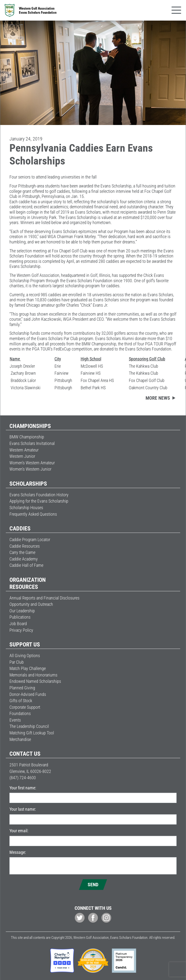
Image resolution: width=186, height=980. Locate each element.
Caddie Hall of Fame (26, 565)
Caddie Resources (25, 546)
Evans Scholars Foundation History (39, 495)
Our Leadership (22, 611)
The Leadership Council (29, 726)
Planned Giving (22, 688)
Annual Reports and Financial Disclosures (44, 598)
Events (15, 720)
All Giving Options (25, 656)
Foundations (20, 713)
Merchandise (20, 739)
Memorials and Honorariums (33, 675)
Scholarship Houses (26, 508)
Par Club (17, 662)
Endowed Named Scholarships (35, 681)
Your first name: (23, 788)
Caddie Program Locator (30, 540)
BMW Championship (27, 437)
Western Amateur (24, 450)
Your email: (19, 831)
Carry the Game (22, 552)
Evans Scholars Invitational (32, 443)
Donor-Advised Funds (28, 694)
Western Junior (22, 456)
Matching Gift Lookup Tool (32, 733)
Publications (20, 617)
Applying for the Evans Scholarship (39, 501)
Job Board (18, 624)
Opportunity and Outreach (31, 604)
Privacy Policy (21, 630)
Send (93, 885)
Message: (18, 852)
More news (158, 398)
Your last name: (23, 809)
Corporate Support (25, 707)
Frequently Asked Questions (33, 514)
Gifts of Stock (21, 701)
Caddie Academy (24, 559)
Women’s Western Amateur (32, 463)
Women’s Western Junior (30, 469)
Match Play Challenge (28, 668)
